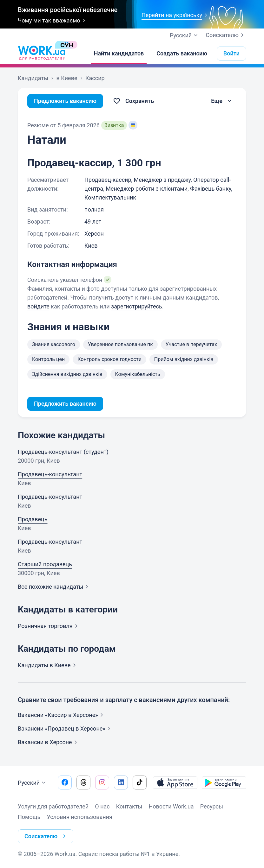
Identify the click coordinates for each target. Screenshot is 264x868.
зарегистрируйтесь (137, 306)
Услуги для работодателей (53, 806)
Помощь (29, 817)
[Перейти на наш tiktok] (140, 782)
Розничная (49, 626)
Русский (33, 783)
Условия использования (79, 817)
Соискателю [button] (46, 836)
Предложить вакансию (65, 101)
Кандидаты (48, 665)
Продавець (33, 519)
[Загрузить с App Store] (175, 782)
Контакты (129, 806)
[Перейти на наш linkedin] (121, 782)
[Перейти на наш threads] (83, 782)
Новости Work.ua (171, 806)
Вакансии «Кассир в (62, 715)
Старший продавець (45, 564)
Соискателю (226, 35)
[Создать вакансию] (182, 54)
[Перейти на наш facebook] (65, 782)
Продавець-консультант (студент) (63, 452)
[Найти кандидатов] (119, 54)
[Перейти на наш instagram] (102, 782)
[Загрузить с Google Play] (224, 782)
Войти (231, 53)
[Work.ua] (42, 54)
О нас (102, 806)
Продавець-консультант (50, 474)
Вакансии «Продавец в (65, 729)
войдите (38, 306)
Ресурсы (212, 806)
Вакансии (49, 742)
